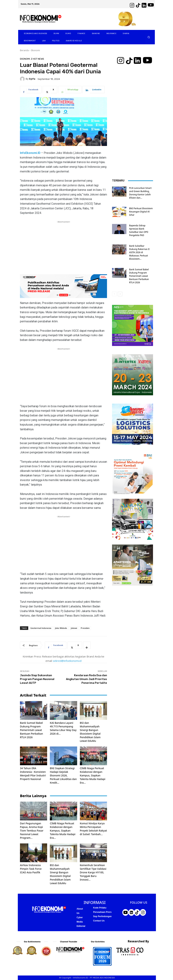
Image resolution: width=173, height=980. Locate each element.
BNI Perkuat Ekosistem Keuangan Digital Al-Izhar (141, 212)
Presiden (85, 628)
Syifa (32, 79)
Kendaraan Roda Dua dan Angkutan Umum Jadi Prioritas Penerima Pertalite (86, 679)
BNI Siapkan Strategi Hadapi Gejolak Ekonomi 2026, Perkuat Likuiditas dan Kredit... (63, 775)
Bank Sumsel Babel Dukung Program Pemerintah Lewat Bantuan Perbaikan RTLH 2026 (31, 730)
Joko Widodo (61, 628)
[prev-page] (114, 294)
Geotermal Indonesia (41, 628)
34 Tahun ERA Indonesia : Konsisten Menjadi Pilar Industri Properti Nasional (33, 774)
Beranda (24, 50)
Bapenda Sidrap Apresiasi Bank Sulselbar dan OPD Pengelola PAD (139, 230)
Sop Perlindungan (102, 916)
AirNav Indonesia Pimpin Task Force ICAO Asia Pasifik (31, 869)
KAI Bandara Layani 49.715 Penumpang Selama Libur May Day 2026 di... (63, 728)
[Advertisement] (63, 249)
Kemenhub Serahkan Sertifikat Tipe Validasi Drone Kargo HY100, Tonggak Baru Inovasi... (93, 872)
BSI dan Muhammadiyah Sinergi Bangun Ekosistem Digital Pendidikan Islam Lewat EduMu (90, 732)
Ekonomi (36, 50)
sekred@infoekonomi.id (67, 661)
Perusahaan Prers (102, 912)
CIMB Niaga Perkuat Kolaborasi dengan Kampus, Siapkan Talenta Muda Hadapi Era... (93, 775)
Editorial (81, 926)
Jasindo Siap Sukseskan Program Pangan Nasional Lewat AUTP (37, 679)
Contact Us (99, 921)
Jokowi (74, 628)
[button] (149, 37)
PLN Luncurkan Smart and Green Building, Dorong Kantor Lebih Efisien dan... (140, 193)
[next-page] (120, 294)
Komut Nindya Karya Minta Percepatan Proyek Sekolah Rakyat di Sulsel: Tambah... (93, 829)
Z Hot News (37, 59)
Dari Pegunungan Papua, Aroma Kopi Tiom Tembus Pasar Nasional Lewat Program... (32, 831)
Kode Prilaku (100, 908)
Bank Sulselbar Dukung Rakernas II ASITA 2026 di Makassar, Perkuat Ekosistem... (139, 252)
